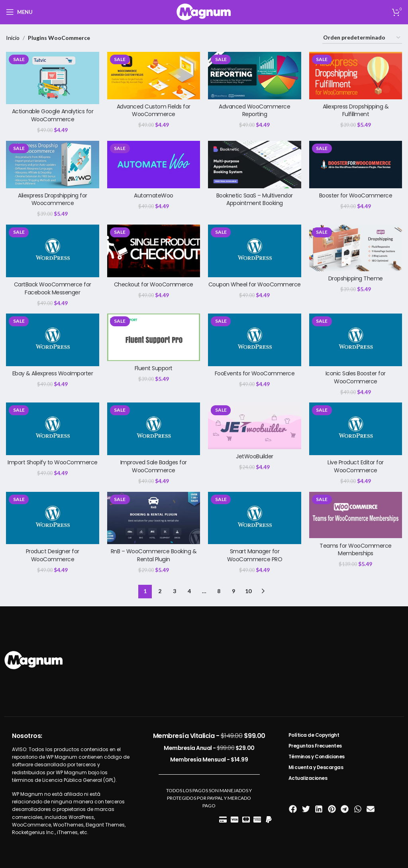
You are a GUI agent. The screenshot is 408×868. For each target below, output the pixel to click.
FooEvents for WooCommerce (255, 373)
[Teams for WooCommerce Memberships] (356, 515)
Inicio (13, 38)
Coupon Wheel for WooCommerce (255, 284)
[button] (293, 809)
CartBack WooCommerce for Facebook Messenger (53, 288)
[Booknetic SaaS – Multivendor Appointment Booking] (255, 165)
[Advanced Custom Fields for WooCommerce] (154, 76)
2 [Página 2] (160, 591)
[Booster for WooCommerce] (356, 165)
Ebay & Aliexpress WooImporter (53, 373)
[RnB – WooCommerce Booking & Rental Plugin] (154, 518)
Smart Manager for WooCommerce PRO (255, 555)
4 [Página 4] (189, 591)
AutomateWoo (154, 195)
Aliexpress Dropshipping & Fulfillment (356, 110)
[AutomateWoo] (154, 165)
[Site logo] (204, 11)
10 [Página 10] (248, 591)
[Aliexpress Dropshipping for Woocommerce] (53, 165)
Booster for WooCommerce (356, 195)
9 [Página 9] (233, 591)
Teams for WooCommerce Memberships (356, 550)
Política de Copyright (314, 735)
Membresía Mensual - (209, 759)
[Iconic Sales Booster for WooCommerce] (356, 340)
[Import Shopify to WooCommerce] (53, 429)
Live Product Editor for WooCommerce (356, 466)
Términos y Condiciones (317, 757)
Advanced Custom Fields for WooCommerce (154, 110)
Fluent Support (154, 368)
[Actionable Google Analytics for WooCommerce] (53, 78)
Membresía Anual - (209, 748)
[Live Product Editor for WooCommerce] (356, 429)
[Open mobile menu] (19, 12)
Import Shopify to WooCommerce (53, 462)
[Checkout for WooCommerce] (154, 251)
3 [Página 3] (175, 591)
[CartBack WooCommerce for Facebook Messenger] (53, 251)
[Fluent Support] (154, 337)
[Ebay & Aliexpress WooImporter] (53, 340)
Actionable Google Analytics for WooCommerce (53, 115)
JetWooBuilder (255, 456)
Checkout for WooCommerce (154, 284)
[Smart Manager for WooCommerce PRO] (255, 518)
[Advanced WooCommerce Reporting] (255, 76)
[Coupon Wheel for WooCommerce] (255, 251)
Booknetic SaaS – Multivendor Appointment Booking (255, 199)
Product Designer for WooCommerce (53, 555)
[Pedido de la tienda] (362, 38)
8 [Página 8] (219, 591)
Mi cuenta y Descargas (316, 767)
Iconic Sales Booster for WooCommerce (356, 377)
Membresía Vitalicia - (209, 736)
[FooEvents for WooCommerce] (255, 340)
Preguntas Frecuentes (315, 746)
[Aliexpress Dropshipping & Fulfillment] (356, 76)
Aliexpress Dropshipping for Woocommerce (53, 199)
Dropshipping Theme (356, 278)
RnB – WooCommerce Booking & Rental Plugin (154, 555)
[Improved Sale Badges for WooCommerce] (154, 429)
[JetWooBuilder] (255, 426)
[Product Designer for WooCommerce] (53, 518)
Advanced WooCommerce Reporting (254, 110)
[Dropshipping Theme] (356, 248)
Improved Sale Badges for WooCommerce (154, 466)
